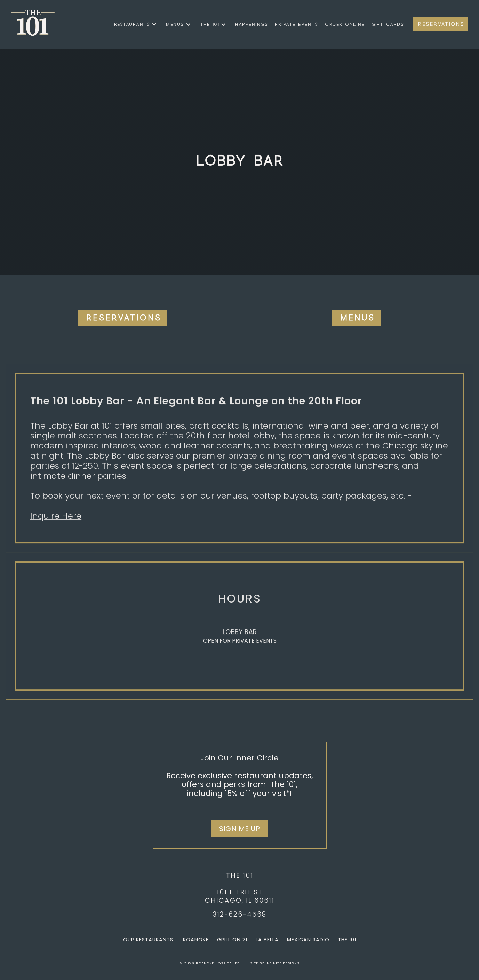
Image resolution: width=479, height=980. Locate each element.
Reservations (441, 24)
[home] (33, 24)
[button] (134, 24)
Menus (358, 318)
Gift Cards (388, 24)
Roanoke (196, 940)
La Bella (267, 940)
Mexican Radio (308, 940)
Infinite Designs (282, 963)
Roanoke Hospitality (217, 963)
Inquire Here (56, 519)
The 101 (347, 940)
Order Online (345, 24)
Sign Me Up (239, 829)
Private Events (296, 24)
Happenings (252, 24)
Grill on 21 (232, 940)
